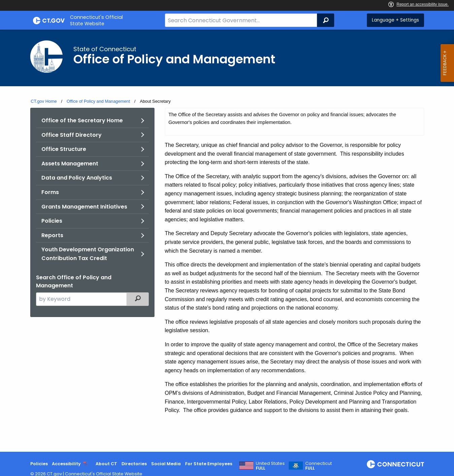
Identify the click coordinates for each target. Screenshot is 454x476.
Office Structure (64, 149)
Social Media (166, 464)
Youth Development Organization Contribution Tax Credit (88, 254)
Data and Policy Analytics (77, 178)
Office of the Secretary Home (82, 120)
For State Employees (209, 464)
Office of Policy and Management (98, 101)
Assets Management (70, 164)
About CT (106, 464)
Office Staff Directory (72, 135)
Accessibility (66, 464)
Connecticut (319, 466)
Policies (52, 221)
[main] (227, 241)
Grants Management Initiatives (84, 207)
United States (270, 466)
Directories (134, 464)
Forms (50, 192)
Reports (52, 235)
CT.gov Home (44, 101)
